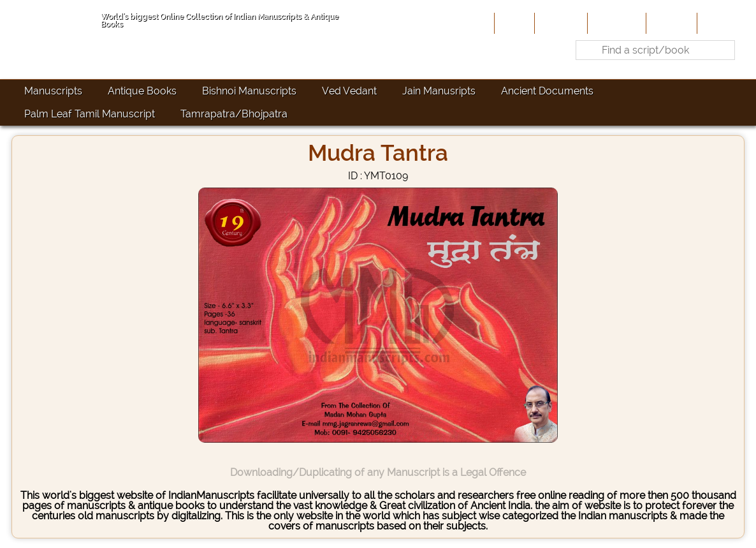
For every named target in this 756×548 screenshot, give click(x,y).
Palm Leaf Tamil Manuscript (90, 114)
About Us (560, 23)
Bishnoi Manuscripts (249, 91)
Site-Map (670, 23)
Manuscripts (53, 91)
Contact (719, 23)
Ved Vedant (349, 91)
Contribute (615, 23)
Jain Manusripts (439, 91)
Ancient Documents (547, 91)
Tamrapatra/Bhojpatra (234, 114)
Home (513, 23)
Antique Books (142, 91)
